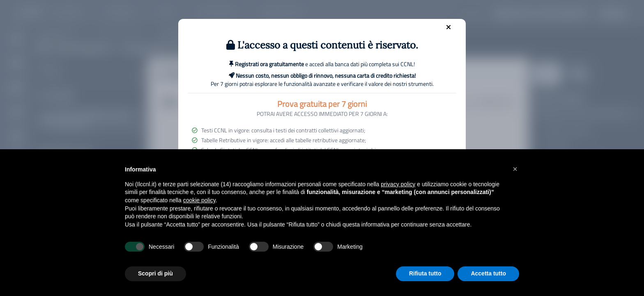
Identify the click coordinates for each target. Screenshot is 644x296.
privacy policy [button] (398, 184)
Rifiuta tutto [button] (425, 273)
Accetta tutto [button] (488, 273)
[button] (515, 169)
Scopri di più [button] (155, 273)
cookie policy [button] (199, 200)
